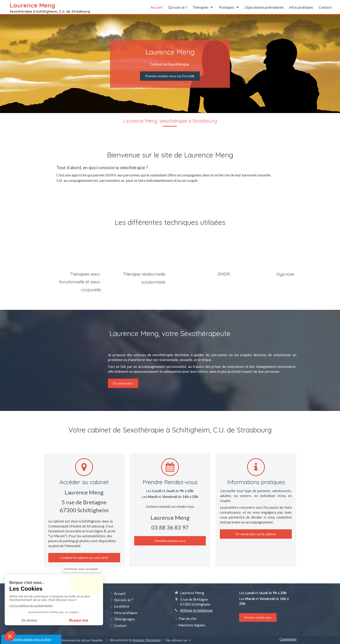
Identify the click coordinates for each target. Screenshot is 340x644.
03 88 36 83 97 (170, 527)
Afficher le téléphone (196, 610)
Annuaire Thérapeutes (147, 640)
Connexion (288, 639)
